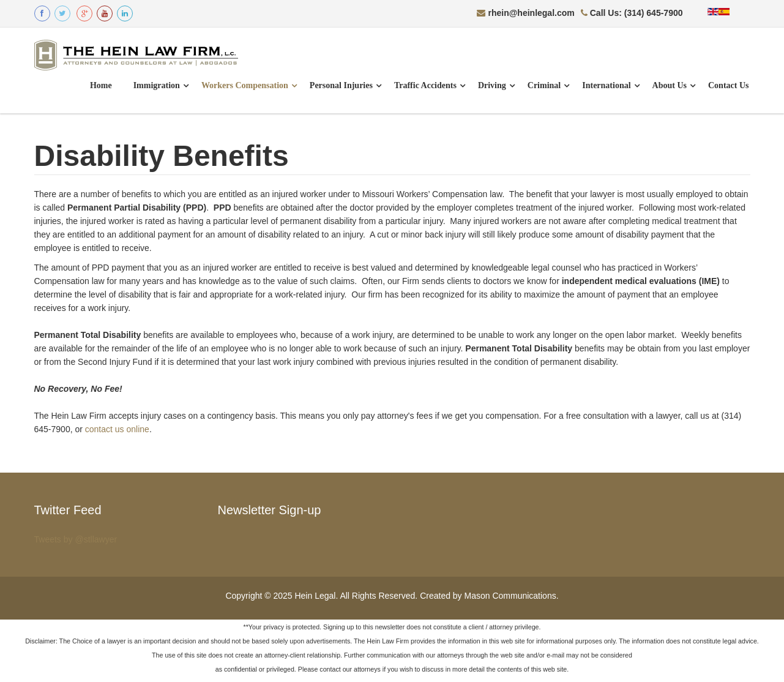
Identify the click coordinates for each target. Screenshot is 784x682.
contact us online (117, 429)
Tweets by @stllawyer (76, 539)
